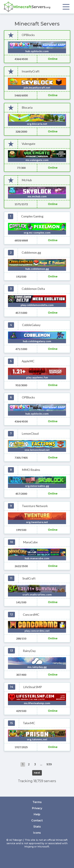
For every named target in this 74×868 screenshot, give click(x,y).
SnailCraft (29, 578)
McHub (27, 180)
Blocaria (27, 108)
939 (49, 764)
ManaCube (30, 542)
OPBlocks (28, 35)
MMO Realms (31, 470)
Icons (37, 833)
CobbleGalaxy (31, 325)
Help (37, 814)
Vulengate (29, 144)
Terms (37, 802)
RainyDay (29, 651)
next (37, 773)
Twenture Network (35, 506)
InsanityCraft (31, 71)
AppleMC (28, 361)
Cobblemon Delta (33, 289)
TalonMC (29, 723)
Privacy (37, 808)
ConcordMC (31, 615)
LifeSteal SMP (33, 687)
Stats (37, 827)
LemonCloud (30, 434)
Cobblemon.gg (31, 253)
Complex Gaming (32, 216)
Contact (37, 820)
